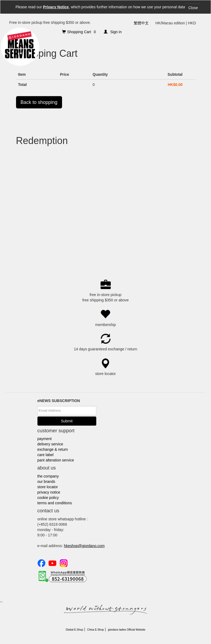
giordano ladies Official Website (127, 630)
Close (193, 8)
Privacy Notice (56, 7)
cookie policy (48, 498)
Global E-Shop (74, 630)
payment (45, 439)
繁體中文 (141, 23)
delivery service (50, 444)
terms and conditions (55, 503)
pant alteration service (56, 460)
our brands (46, 482)
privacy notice (49, 492)
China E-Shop (95, 630)
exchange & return (53, 449)
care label (46, 455)
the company (48, 476)
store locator (48, 487)
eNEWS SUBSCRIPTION (59, 401)
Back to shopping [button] (39, 102)
